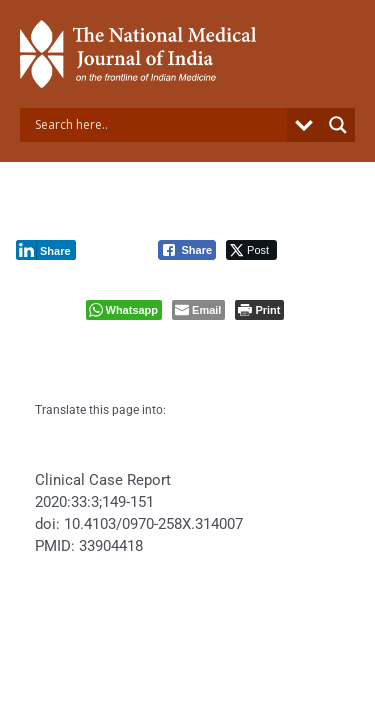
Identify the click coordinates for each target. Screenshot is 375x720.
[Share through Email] (198, 310)
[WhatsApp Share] (124, 310)
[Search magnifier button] (338, 125)
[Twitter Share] (251, 250)
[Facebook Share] (187, 250)
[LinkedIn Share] (46, 250)
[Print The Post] (259, 310)
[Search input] (158, 125)
